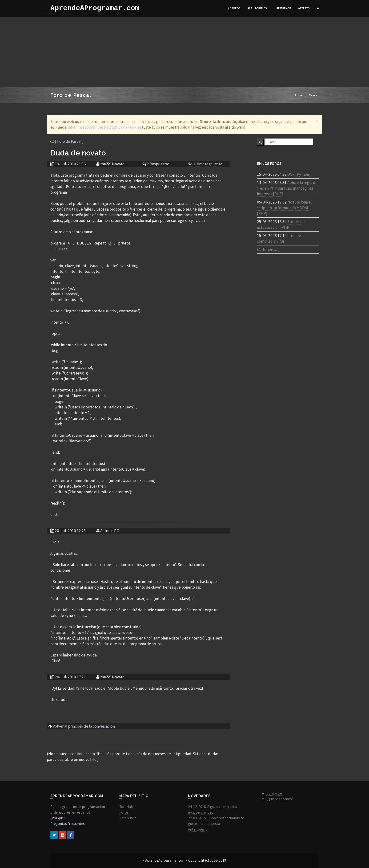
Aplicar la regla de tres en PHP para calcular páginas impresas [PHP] (287, 188)
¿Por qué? (58, 818)
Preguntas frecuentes (68, 824)
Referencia (283, 8)
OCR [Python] (299, 174)
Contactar (274, 793)
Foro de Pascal (69, 141)
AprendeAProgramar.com (95, 8)
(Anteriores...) (268, 249)
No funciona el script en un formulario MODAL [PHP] (284, 208)
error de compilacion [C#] (279, 238)
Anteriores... (197, 829)
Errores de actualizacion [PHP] (281, 224)
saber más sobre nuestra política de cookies (104, 127)
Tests (304, 8)
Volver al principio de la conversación (84, 726)
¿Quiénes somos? (280, 799)
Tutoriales (257, 8)
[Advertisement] (184, 52)
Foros (234, 8)
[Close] (317, 121)
